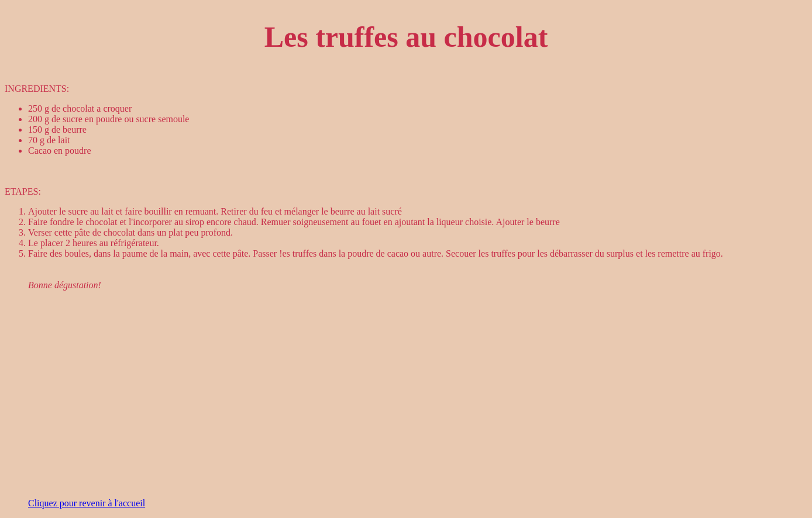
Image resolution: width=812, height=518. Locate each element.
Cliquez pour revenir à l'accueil (87, 503)
